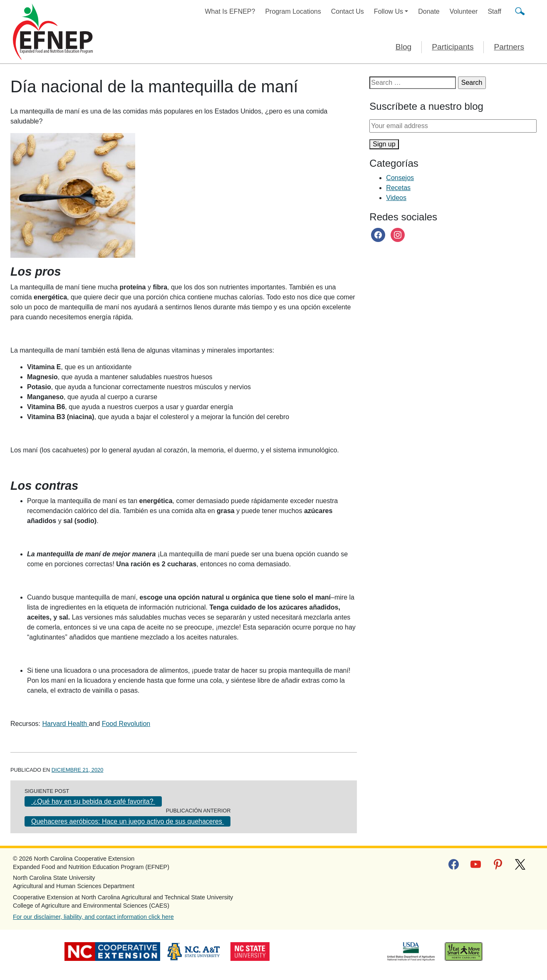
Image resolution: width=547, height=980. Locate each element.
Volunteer (464, 11)
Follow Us (389, 11)
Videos (396, 198)
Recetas (398, 188)
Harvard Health (65, 724)
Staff (494, 11)
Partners (509, 47)
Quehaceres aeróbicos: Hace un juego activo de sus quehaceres (127, 821)
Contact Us (348, 11)
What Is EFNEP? (230, 11)
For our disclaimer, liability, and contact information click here (93, 917)
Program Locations (293, 11)
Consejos (400, 178)
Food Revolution (126, 724)
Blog (403, 47)
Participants (453, 47)
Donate (429, 11)
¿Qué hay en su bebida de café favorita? (93, 801)
